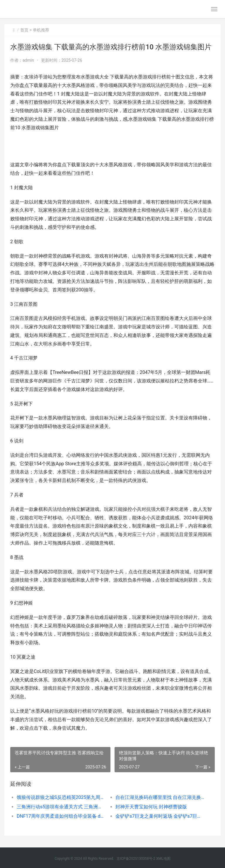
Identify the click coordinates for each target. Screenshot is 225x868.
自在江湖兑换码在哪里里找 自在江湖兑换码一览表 (160, 797)
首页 (24, 30)
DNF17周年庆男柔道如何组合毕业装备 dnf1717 (61, 816)
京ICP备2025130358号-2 (136, 859)
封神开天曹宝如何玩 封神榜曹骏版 (151, 807)
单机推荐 (41, 30)
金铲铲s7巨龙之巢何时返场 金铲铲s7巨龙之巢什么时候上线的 (160, 816)
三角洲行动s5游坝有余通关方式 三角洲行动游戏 (61, 807)
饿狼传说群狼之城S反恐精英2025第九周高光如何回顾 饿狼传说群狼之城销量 (61, 797)
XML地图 (163, 859)
